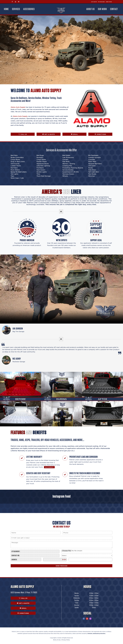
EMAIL (74, 134)
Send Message (62, 566)
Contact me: (16, 555)
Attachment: (16, 551)
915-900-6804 (101, 2)
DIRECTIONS (100, 134)
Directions (109, 2)
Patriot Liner (15, 631)
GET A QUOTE (49, 134)
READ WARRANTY (49, 467)
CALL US (23, 134)
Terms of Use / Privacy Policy (61, 640)
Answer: (14, 560)
